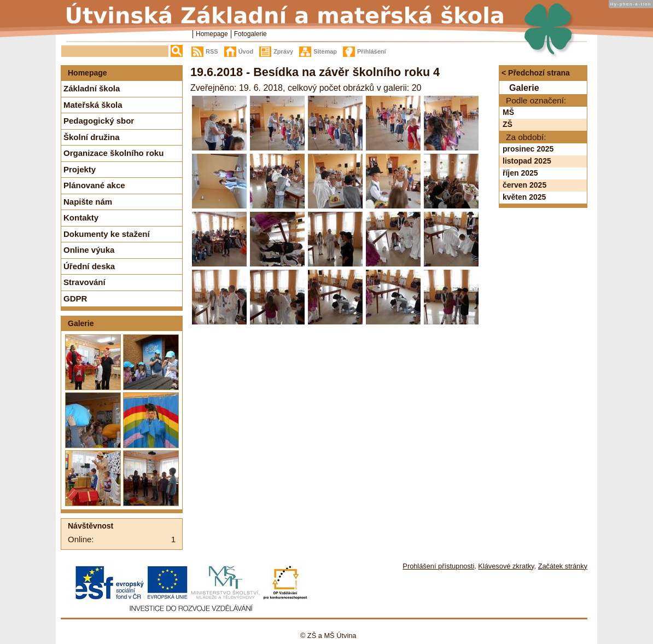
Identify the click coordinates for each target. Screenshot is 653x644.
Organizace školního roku (113, 153)
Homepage (212, 34)
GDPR (75, 298)
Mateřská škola (93, 105)
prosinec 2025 (528, 149)
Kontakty (81, 217)
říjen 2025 (520, 173)
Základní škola (92, 88)
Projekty (80, 169)
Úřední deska (89, 266)
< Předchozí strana (536, 73)
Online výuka (89, 250)
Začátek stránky (563, 566)
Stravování (84, 282)
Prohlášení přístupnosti (438, 566)
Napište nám (88, 202)
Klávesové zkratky (506, 566)
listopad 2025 (527, 161)
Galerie (81, 323)
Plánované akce (94, 185)
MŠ (508, 112)
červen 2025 (524, 185)
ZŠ (508, 124)
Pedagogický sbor (99, 121)
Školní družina (92, 137)
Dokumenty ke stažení (107, 234)
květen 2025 (524, 197)
